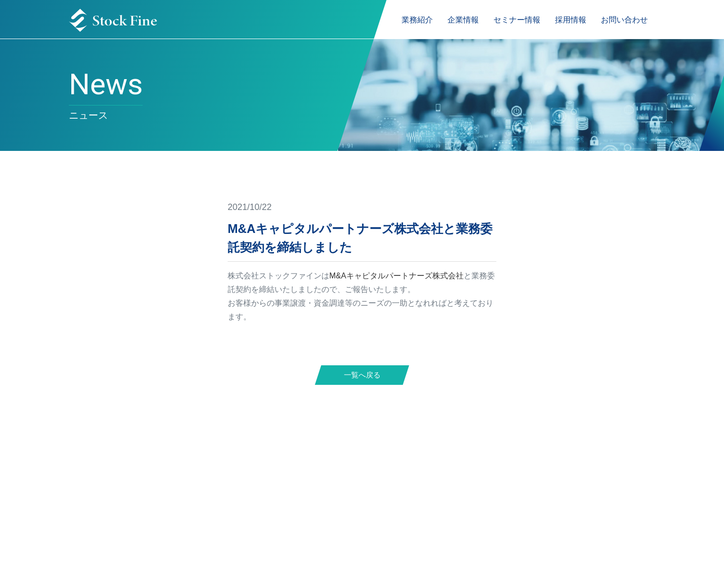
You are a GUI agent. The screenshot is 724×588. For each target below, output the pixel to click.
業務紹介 (417, 20)
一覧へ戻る (362, 375)
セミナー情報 (517, 20)
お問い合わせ (624, 20)
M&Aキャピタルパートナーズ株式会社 (396, 276)
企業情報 (463, 20)
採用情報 (571, 20)
